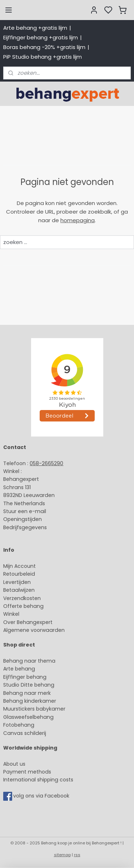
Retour (11, 574)
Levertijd (14, 582)
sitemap (62, 855)
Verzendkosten (22, 598)
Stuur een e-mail (25, 511)
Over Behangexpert (28, 622)
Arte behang (19, 669)
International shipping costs (38, 780)
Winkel (11, 614)
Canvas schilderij (25, 733)
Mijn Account (19, 566)
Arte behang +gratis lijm (35, 28)
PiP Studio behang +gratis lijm (43, 57)
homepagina (78, 220)
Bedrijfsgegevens (25, 527)
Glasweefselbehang (28, 717)
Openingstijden (23, 519)
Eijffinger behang (25, 677)
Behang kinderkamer (30, 701)
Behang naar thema (29, 661)
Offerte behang (23, 606)
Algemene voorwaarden (34, 630)
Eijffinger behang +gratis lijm (41, 37)
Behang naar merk (27, 693)
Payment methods (27, 772)
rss (77, 855)
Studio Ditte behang (29, 685)
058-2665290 (46, 463)
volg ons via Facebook (42, 796)
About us (14, 764)
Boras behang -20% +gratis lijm (44, 47)
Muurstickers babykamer (34, 709)
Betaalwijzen (19, 590)
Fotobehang (19, 725)
